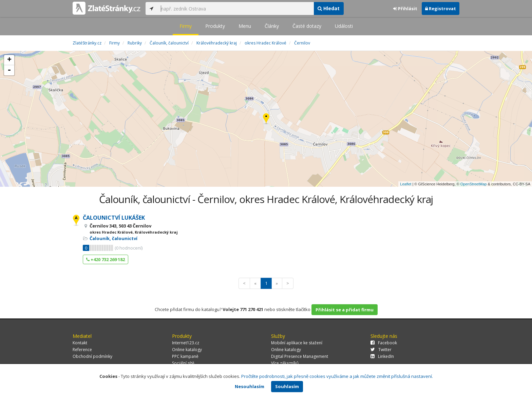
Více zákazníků (285, 363)
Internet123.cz (186, 343)
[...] (235, 8)
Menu (245, 26)
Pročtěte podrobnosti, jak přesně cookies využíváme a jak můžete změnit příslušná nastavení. (337, 376)
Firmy (186, 26)
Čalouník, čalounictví (113, 238)
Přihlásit (405, 8)
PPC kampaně (185, 356)
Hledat (329, 8)
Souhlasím (287, 386)
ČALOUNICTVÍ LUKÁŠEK (114, 218)
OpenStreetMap (474, 184)
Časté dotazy (307, 26)
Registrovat (441, 8)
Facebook (384, 343)
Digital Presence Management (300, 356)
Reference (82, 350)
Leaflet (406, 184)
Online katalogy (187, 350)
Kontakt (80, 343)
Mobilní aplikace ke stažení (297, 343)
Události (344, 26)
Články (272, 26)
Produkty (215, 26)
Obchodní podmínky (92, 356)
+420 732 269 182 (106, 259)
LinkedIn (382, 356)
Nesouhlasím (250, 386)
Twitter (381, 350)
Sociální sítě (183, 363)
